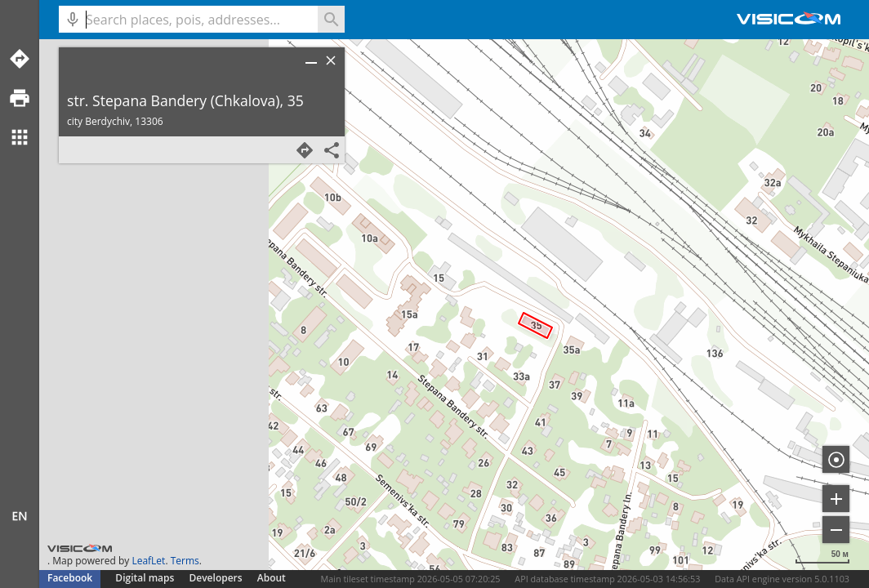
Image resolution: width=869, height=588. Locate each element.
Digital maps (146, 578)
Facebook (70, 578)
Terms (185, 561)
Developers (216, 578)
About (272, 578)
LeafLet (148, 561)
